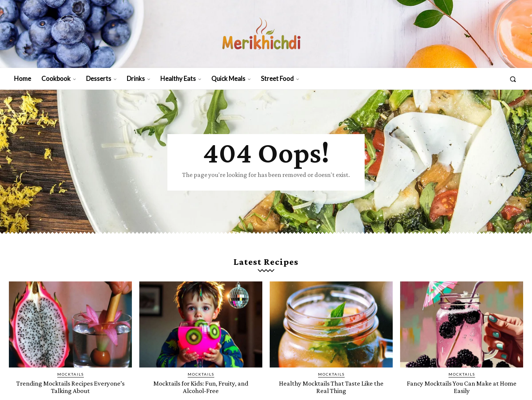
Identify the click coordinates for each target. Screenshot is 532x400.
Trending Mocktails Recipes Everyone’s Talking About (70, 387)
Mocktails (71, 374)
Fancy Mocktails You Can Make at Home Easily (462, 387)
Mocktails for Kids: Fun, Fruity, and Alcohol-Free (201, 387)
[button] (513, 79)
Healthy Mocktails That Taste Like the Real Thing (331, 387)
